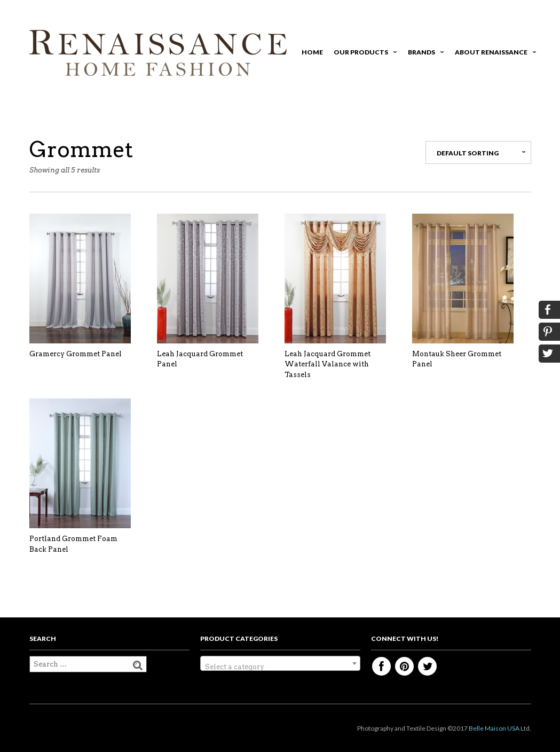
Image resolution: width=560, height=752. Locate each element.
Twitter (427, 666)
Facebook (381, 666)
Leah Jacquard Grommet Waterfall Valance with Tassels (328, 364)
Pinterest (404, 666)
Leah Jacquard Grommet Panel (200, 359)
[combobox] (280, 663)
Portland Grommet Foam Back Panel (73, 544)
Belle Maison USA (494, 728)
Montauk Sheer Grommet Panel (457, 359)
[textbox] (280, 667)
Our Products (364, 54)
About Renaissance (494, 54)
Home (312, 52)
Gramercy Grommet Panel (76, 354)
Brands (424, 54)
